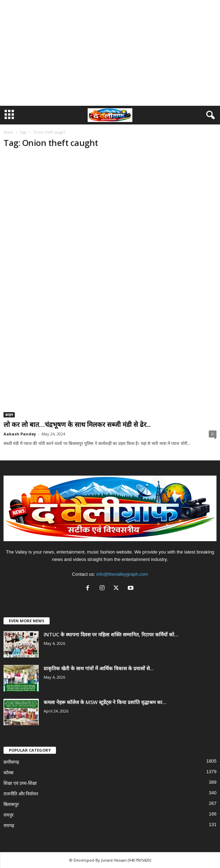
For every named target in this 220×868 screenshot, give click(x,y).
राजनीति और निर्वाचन (21, 794)
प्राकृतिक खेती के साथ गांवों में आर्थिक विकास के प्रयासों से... (99, 668)
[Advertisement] (110, 53)
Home (8, 132)
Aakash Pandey (20, 434)
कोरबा (8, 773)
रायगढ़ (9, 826)
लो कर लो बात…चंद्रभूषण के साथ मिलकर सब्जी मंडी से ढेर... (77, 424)
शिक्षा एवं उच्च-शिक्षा (20, 783)
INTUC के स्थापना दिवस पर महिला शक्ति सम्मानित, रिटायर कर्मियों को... (111, 634)
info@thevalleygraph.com (122, 574)
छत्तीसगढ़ (11, 762)
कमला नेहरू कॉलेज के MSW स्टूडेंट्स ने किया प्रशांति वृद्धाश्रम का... (105, 702)
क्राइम (9, 415)
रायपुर (8, 815)
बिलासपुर (11, 804)
